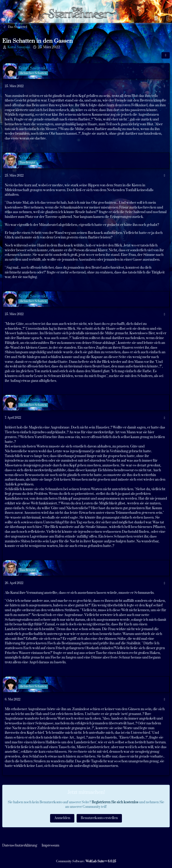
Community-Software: (86, 861)
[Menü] (5, 18)
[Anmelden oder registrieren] (167, 18)
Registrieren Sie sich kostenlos (115, 802)
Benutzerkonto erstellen (99, 818)
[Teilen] (166, 55)
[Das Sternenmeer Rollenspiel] (80, 5)
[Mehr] (164, 86)
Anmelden (62, 818)
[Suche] (156, 18)
